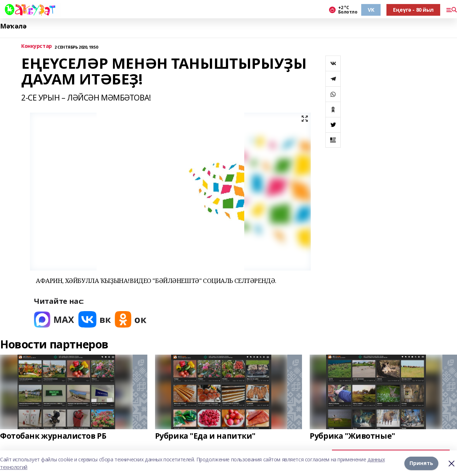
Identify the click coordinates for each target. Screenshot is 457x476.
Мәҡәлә (13, 26)
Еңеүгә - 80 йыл (413, 10)
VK (371, 10)
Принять (421, 463)
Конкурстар (37, 46)
